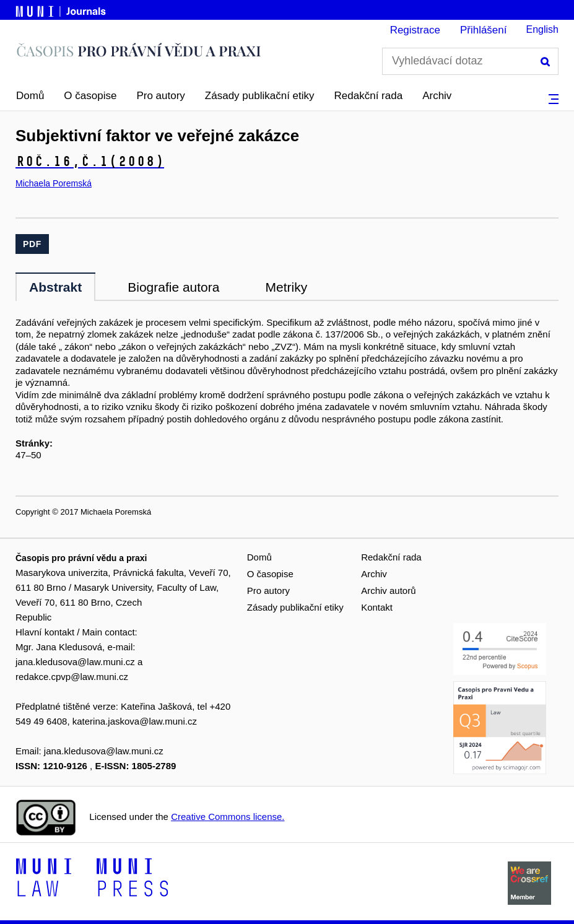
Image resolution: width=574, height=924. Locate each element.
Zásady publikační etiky (260, 96)
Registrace (415, 30)
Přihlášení (484, 30)
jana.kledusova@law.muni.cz (75, 662)
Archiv (437, 96)
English (542, 29)
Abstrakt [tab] (55, 287)
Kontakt (377, 607)
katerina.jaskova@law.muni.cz (135, 721)
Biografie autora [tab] (173, 287)
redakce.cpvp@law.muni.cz (72, 677)
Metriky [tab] (286, 287)
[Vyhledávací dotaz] (470, 61)
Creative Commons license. (228, 817)
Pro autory (160, 96)
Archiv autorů (388, 591)
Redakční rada (369, 96)
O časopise (90, 96)
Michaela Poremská (54, 183)
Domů (30, 96)
